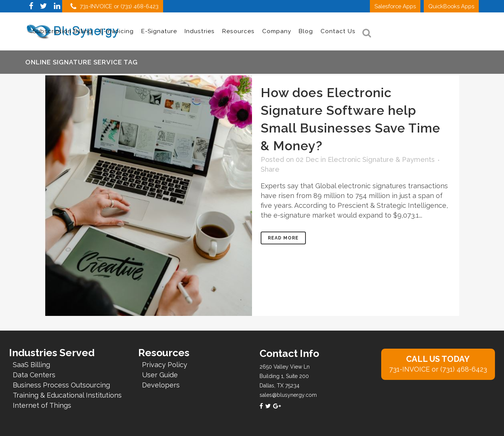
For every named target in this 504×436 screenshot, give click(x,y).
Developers (161, 385)
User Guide (160, 375)
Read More (283, 238)
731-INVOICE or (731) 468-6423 (115, 6)
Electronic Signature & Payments (381, 159)
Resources (164, 353)
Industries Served (52, 353)
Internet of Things (42, 405)
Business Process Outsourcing (61, 385)
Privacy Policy (165, 365)
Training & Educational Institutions (67, 395)
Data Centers (34, 375)
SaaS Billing (31, 365)
